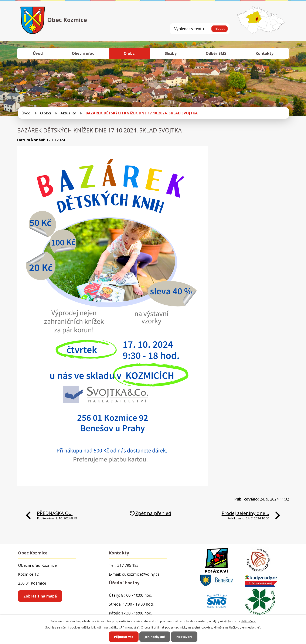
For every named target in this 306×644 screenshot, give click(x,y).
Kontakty (264, 53)
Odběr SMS (216, 53)
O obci (130, 53)
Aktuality (68, 113)
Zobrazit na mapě (40, 596)
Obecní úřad (83, 53)
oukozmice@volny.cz (141, 574)
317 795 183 (128, 565)
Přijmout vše (124, 637)
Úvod (38, 53)
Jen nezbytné (155, 637)
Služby (171, 53)
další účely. (248, 621)
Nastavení (184, 637)
